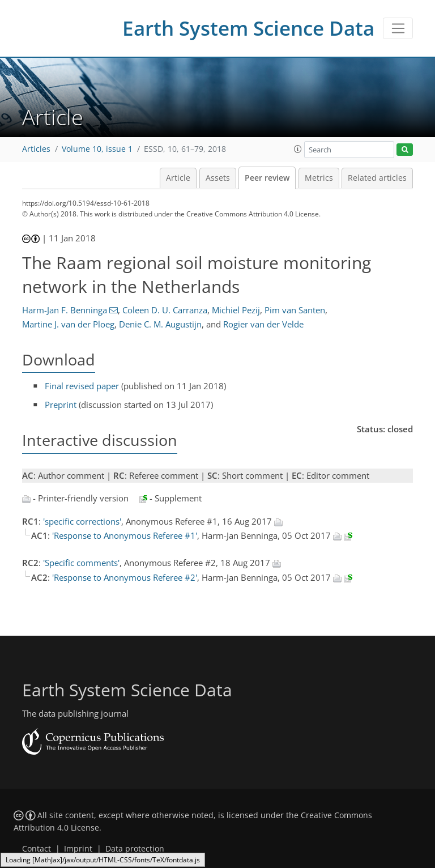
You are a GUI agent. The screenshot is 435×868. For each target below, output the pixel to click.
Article (178, 178)
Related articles (377, 178)
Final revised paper (82, 386)
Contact (37, 849)
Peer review (267, 178)
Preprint (61, 405)
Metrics (319, 178)
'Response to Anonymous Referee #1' (125, 535)
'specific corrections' (82, 521)
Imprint (78, 849)
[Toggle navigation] (398, 28)
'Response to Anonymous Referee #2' (125, 577)
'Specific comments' (81, 563)
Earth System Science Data (248, 28)
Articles (36, 149)
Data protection (135, 849)
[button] (298, 149)
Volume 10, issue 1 (97, 149)
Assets (218, 178)
